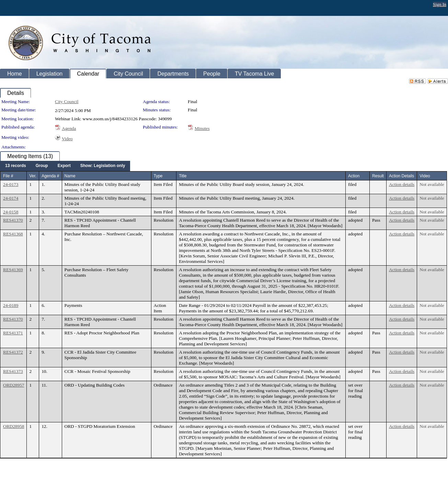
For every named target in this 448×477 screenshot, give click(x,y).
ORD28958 (14, 426)
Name (70, 176)
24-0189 (11, 305)
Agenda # (50, 176)
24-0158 (11, 212)
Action (354, 176)
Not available (432, 184)
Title (183, 176)
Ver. (33, 176)
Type (158, 176)
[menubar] (65, 166)
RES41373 (13, 371)
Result (378, 176)
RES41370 (13, 220)
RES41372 (13, 352)
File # (8, 176)
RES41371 (13, 333)
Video (67, 139)
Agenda (69, 128)
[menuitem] (16, 166)
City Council (67, 102)
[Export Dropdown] (64, 166)
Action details (402, 184)
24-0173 (11, 184)
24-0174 (11, 198)
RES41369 (13, 270)
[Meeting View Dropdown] (103, 166)
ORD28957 (14, 385)
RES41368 (13, 234)
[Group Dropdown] (42, 166)
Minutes (202, 128)
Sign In (440, 4)
